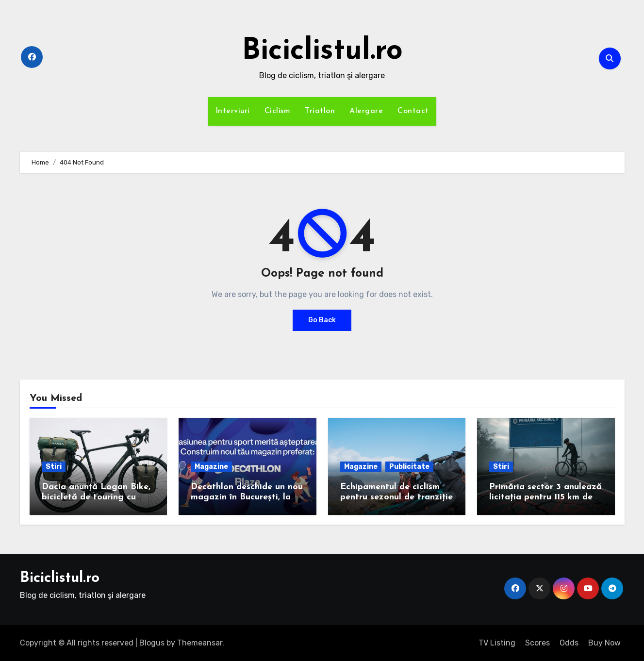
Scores (537, 643)
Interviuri (233, 111)
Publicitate (409, 467)
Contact (413, 111)
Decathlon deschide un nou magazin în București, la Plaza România (247, 497)
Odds (569, 643)
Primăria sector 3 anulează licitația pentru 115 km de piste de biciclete (545, 497)
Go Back (322, 320)
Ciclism (278, 111)
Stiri (54, 467)
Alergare (366, 111)
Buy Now (604, 643)
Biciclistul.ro (322, 51)
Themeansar (200, 643)
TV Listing (497, 643)
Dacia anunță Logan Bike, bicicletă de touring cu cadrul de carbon (96, 497)
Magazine (211, 467)
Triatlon (320, 111)
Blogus (152, 643)
